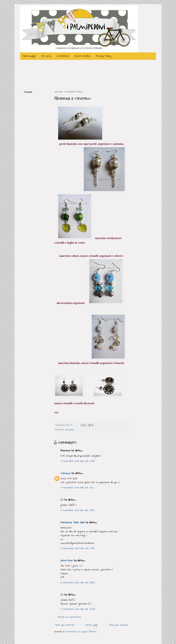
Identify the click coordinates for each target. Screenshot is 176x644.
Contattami (63, 56)
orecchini (69, 430)
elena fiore (67, 561)
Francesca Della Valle (73, 523)
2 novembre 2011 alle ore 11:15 (77, 548)
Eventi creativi (82, 56)
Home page (29, 56)
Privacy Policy (103, 56)
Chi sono (46, 56)
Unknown (66, 473)
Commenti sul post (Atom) (81, 632)
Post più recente (65, 625)
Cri (71, 425)
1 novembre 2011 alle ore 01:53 (77, 461)
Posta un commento (69, 617)
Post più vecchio (118, 625)
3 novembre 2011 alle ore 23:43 (77, 583)
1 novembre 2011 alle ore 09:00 (77, 488)
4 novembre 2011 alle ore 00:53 (78, 609)
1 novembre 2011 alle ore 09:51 (77, 510)
